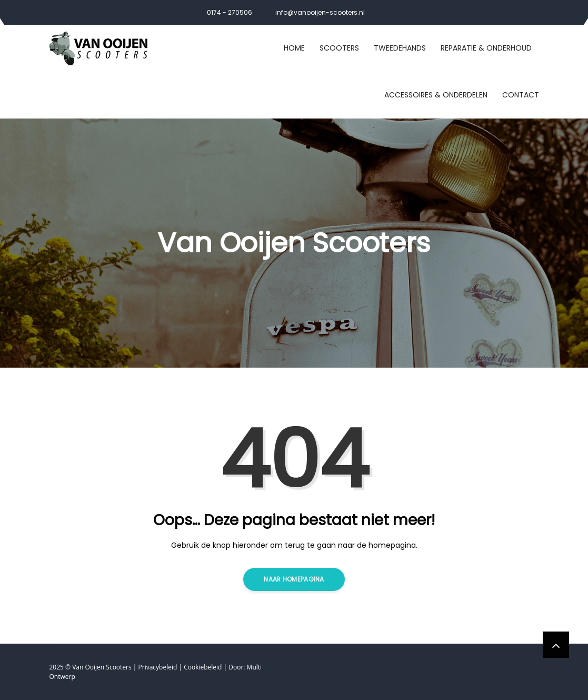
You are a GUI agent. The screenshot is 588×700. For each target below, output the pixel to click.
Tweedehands (400, 48)
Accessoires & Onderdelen (436, 95)
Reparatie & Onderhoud (486, 48)
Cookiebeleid (203, 667)
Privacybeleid (158, 667)
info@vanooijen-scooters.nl (320, 12)
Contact (521, 95)
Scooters (339, 48)
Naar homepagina (294, 579)
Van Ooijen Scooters (102, 667)
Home (294, 48)
